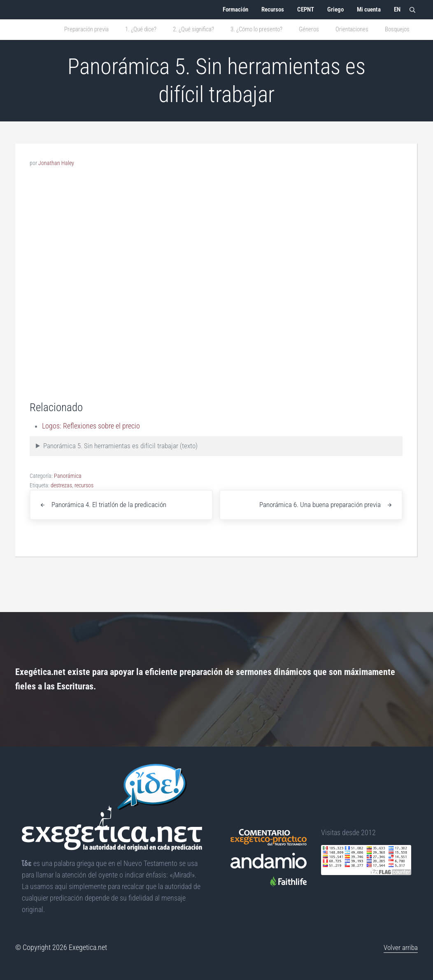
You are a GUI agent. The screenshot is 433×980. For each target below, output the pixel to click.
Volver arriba (400, 948)
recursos (84, 506)
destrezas (61, 506)
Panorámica (68, 497)
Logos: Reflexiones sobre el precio (91, 447)
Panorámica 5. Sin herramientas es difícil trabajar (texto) (123, 467)
